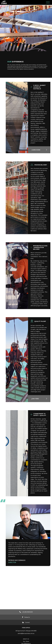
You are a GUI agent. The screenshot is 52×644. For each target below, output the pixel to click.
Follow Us (26, 617)
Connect (26, 622)
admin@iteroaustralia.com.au (26, 633)
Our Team (26, 641)
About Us (26, 639)
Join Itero (39, 399)
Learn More (39, 150)
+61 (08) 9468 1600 (26, 612)
